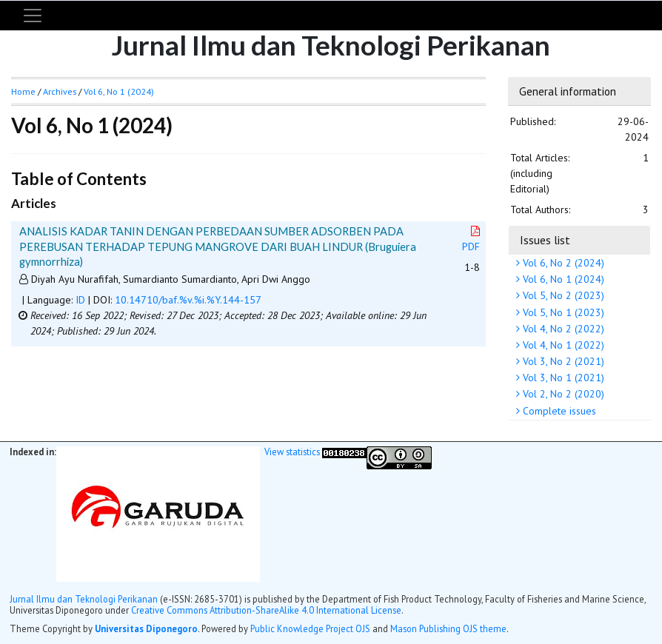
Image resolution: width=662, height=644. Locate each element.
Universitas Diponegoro (146, 628)
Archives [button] (60, 91)
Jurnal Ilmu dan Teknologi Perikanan (84, 599)
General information (568, 91)
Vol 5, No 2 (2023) (562, 295)
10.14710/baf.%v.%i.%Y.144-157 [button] (188, 300)
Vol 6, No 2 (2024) (562, 263)
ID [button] (80, 300)
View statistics (292, 452)
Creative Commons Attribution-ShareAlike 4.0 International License (266, 610)
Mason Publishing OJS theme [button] (448, 628)
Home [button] (23, 91)
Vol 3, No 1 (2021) (562, 378)
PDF (472, 239)
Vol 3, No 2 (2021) (562, 361)
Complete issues (558, 411)
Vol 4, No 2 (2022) (562, 329)
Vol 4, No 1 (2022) (562, 345)
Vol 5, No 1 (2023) (562, 312)
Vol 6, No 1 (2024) (562, 279)
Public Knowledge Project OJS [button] (310, 628)
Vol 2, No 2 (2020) (562, 394)
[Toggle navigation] (33, 16)
